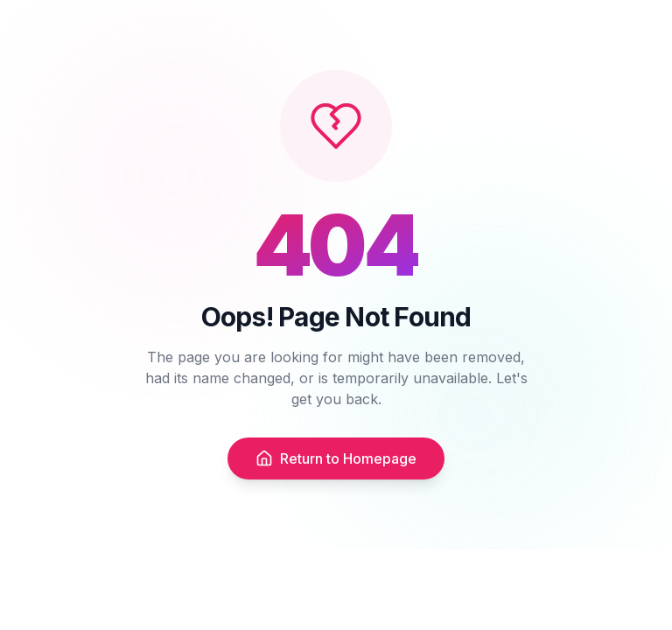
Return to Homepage (336, 458)
